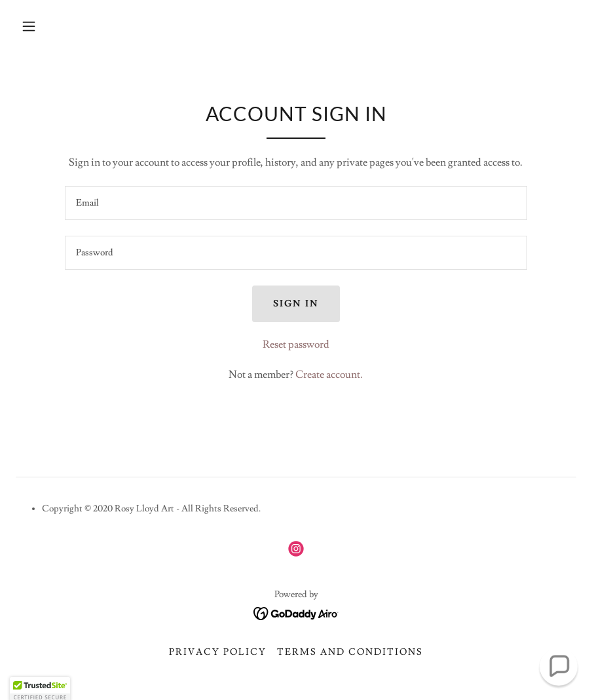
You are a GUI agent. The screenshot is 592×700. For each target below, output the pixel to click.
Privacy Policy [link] (218, 652)
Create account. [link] (329, 375)
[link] (296, 549)
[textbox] (296, 203)
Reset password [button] (296, 344)
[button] (29, 26)
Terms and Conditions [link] (350, 652)
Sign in (296, 304)
